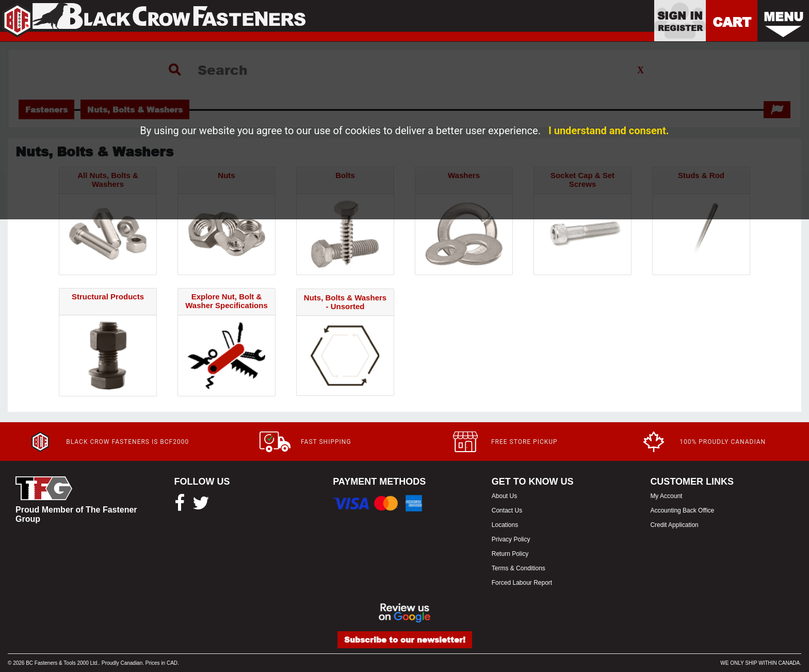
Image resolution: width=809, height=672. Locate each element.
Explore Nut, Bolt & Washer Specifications (226, 301)
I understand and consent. (609, 131)
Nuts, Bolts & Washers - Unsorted (345, 302)
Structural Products (108, 297)
